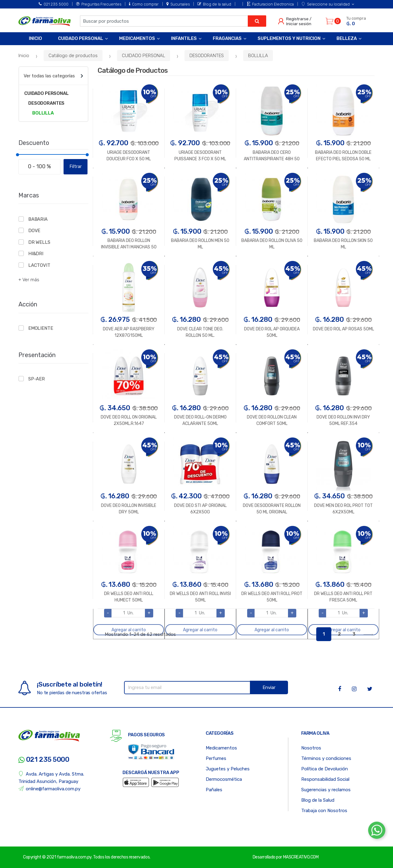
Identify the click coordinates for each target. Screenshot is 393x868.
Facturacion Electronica (270, 4)
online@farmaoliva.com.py (49, 789)
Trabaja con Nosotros (324, 811)
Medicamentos (137, 38)
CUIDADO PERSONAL (144, 56)
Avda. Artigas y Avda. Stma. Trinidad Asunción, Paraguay (51, 778)
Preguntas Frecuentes (99, 4)
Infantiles (184, 38)
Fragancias (227, 38)
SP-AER (37, 379)
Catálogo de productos (73, 56)
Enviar (269, 687)
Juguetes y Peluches (228, 769)
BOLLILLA (258, 56)
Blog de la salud (214, 4)
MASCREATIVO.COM (301, 857)
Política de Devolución (325, 769)
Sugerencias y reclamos (326, 790)
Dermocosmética (224, 779)
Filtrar (76, 167)
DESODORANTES (207, 56)
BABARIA (38, 219)
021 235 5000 (54, 4)
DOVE (34, 231)
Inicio (35, 38)
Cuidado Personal (81, 38)
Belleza (347, 38)
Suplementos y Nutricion (289, 38)
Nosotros (311, 748)
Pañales (214, 790)
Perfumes (216, 758)
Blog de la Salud (318, 800)
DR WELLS (39, 242)
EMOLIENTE (41, 328)
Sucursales (178, 4)
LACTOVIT (39, 265)
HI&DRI (36, 254)
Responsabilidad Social (325, 779)
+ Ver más (29, 280)
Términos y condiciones (326, 758)
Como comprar (144, 4)
